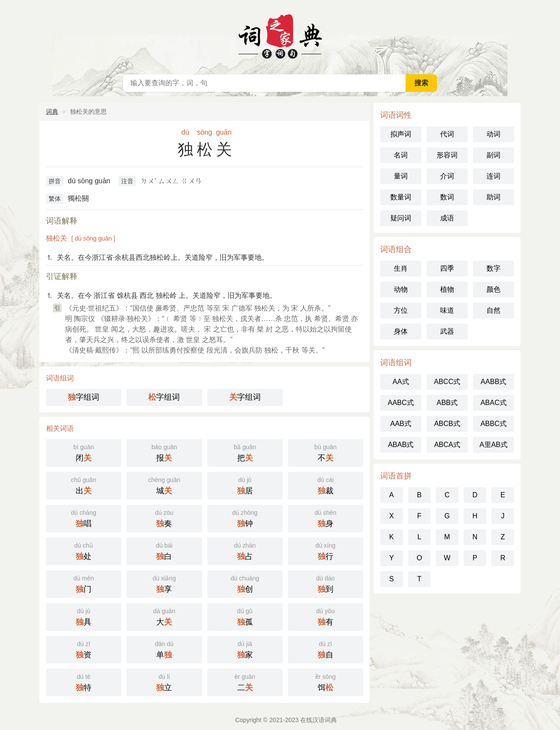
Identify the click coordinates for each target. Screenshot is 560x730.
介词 (447, 176)
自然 (493, 310)
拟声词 (401, 134)
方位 (401, 310)
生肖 (401, 268)
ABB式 (447, 403)
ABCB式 (447, 424)
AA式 (401, 382)
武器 (447, 331)
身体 (401, 331)
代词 (447, 134)
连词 (493, 176)
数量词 (401, 197)
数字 (493, 268)
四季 (447, 268)
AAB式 (401, 424)
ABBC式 (493, 424)
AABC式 (401, 403)
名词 (401, 155)
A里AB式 (493, 445)
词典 (52, 112)
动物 (401, 289)
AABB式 (494, 382)
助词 (493, 197)
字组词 (84, 397)
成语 (447, 218)
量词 (401, 176)
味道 (447, 310)
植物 (447, 289)
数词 (447, 197)
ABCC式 (447, 382)
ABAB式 (401, 445)
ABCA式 (447, 445)
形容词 (447, 155)
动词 (493, 134)
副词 (493, 155)
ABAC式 (493, 403)
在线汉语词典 (280, 35)
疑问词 (401, 218)
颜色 (493, 289)
